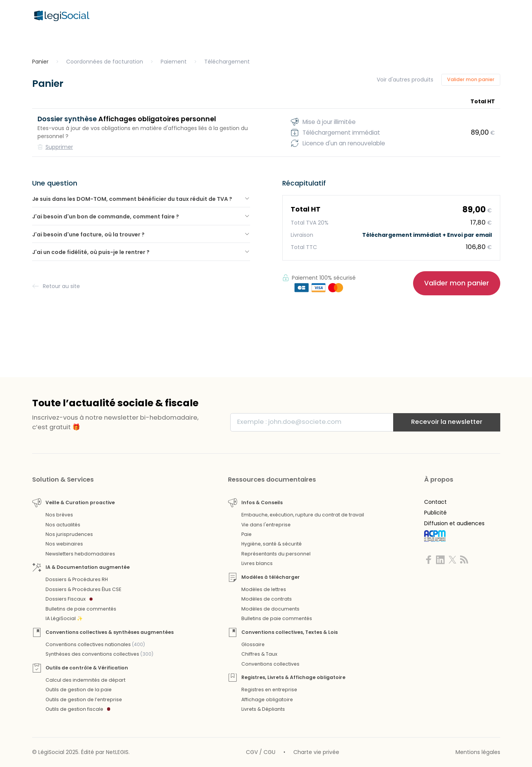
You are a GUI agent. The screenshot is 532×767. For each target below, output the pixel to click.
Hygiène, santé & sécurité (272, 544)
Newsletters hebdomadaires (80, 554)
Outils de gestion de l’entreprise (84, 699)
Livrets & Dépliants (263, 709)
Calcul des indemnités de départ (85, 680)
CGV (252, 752)
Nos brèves (59, 515)
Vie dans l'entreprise (266, 525)
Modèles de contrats (267, 599)
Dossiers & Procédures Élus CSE (83, 589)
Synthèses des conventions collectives (99, 654)
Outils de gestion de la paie (79, 690)
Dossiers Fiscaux (69, 599)
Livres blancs (257, 563)
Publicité (435, 513)
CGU (269, 752)
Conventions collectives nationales (95, 644)
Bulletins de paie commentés (81, 609)
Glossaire (253, 644)
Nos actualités (63, 525)
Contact (435, 502)
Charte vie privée (316, 752)
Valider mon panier (471, 79)
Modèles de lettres (264, 589)
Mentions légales (478, 752)
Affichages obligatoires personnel (127, 119)
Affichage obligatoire (267, 699)
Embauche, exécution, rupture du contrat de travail (303, 515)
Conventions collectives (270, 664)
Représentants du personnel (276, 554)
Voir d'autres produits (405, 80)
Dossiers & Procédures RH (77, 579)
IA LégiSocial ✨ (64, 618)
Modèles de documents (270, 609)
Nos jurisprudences (69, 534)
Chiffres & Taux (259, 654)
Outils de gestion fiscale (78, 709)
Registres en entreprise (269, 690)
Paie (246, 534)
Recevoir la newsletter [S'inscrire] (447, 422)
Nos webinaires (64, 544)
